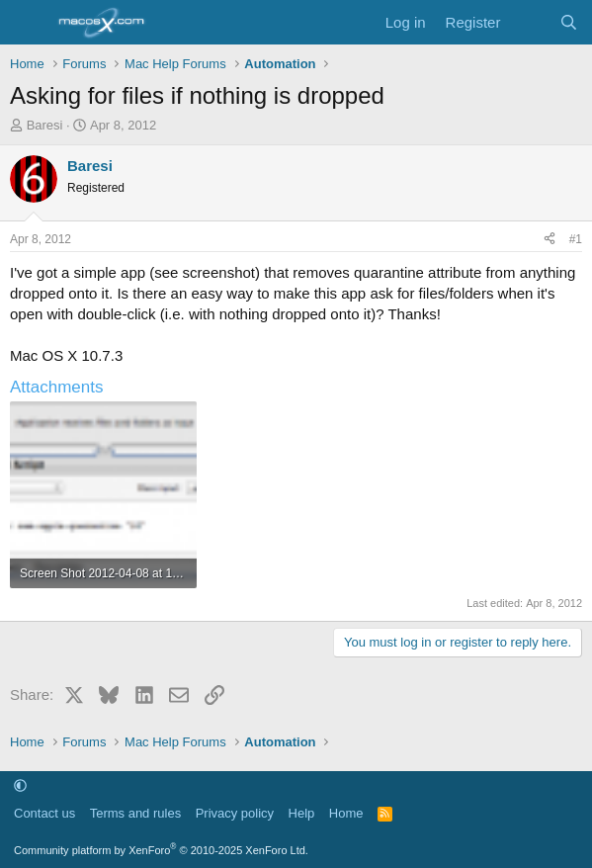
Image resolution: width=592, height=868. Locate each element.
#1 (576, 239)
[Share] (550, 240)
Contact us (44, 813)
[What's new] (529, 22)
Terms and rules (135, 813)
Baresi (45, 125)
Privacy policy (235, 813)
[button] (20, 785)
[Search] (569, 22)
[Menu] (27, 23)
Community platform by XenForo (161, 850)
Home (346, 813)
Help (302, 813)
